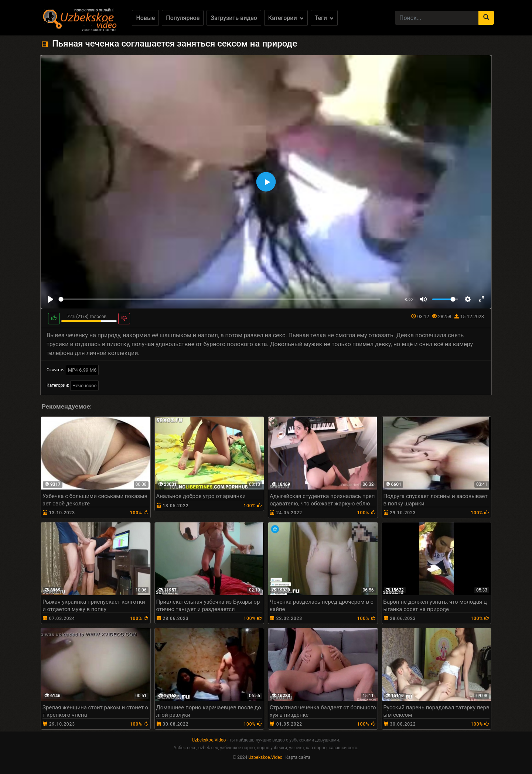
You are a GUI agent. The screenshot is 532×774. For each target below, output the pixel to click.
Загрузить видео (234, 18)
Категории (286, 18)
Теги (324, 18)
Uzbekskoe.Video (209, 740)
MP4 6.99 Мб (82, 370)
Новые (145, 18)
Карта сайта (298, 757)
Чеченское (84, 386)
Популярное (183, 18)
